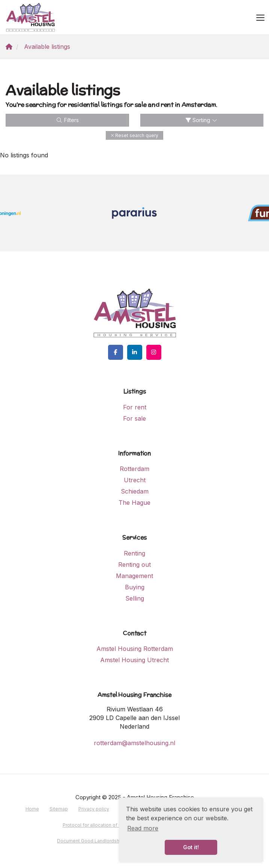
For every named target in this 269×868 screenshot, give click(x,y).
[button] (134, 135)
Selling (135, 598)
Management (134, 576)
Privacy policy (94, 809)
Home (32, 809)
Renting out (134, 565)
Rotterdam (134, 469)
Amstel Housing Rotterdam (135, 649)
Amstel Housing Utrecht (134, 660)
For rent (135, 407)
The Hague (134, 503)
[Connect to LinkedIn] (135, 352)
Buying (135, 587)
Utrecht (135, 480)
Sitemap (59, 809)
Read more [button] (143, 828)
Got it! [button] (191, 847)
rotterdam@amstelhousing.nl (134, 743)
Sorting (202, 120)
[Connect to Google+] (154, 352)
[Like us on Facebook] (116, 352)
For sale (134, 418)
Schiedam (135, 491)
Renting (134, 553)
